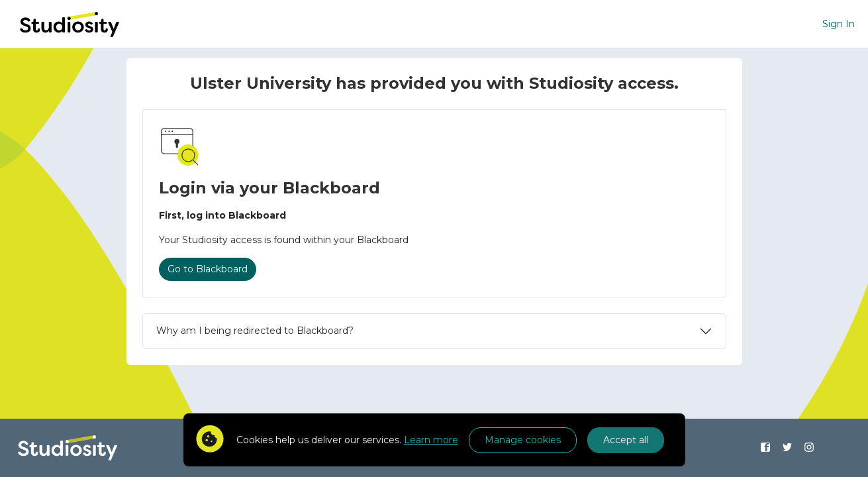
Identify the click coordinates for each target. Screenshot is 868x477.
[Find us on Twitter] (788, 448)
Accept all (626, 440)
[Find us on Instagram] (809, 448)
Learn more (431, 440)
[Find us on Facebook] (766, 448)
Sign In (839, 24)
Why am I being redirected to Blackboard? (255, 331)
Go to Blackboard (208, 269)
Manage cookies (523, 440)
